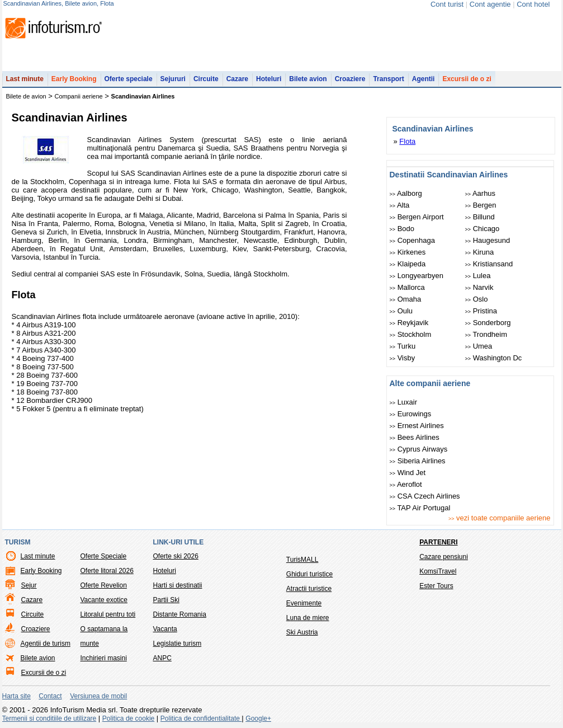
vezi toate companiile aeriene (500, 518)
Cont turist (447, 4)
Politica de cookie (128, 718)
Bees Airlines (415, 437)
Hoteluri (269, 79)
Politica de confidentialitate (201, 718)
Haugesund (488, 240)
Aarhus (481, 193)
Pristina (481, 311)
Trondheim (486, 334)
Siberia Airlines (418, 461)
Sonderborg (488, 323)
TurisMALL (302, 560)
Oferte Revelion (104, 585)
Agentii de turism (46, 644)
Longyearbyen (417, 276)
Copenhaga (412, 240)
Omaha (406, 299)
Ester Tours (436, 586)
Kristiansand (489, 264)
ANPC (162, 658)
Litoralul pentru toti (108, 614)
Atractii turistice (309, 589)
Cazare (237, 79)
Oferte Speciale (104, 556)
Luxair (404, 402)
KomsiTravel (438, 571)
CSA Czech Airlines (425, 496)
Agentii (424, 79)
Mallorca (407, 287)
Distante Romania (180, 614)
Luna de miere (308, 618)
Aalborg (406, 193)
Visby (403, 358)
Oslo (477, 299)
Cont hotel (533, 4)
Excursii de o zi (467, 79)
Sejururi (173, 79)
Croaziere (350, 79)
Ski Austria (302, 632)
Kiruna (480, 252)
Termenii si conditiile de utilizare (49, 718)
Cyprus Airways (419, 449)
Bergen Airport (417, 217)
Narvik (479, 287)
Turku (403, 346)
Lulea (478, 276)
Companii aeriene (79, 96)
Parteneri (438, 542)
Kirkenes (408, 252)
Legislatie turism (178, 644)
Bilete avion (308, 79)
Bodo (402, 229)
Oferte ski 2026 (176, 556)
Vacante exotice (104, 600)
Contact (50, 696)
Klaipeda (408, 264)
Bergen (481, 205)
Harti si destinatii (178, 585)
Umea (479, 346)
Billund (480, 217)
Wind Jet (408, 473)
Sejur (29, 585)
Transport (388, 79)
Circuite (206, 79)
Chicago (482, 229)
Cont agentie (490, 4)
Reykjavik (409, 323)
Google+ (258, 718)
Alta (400, 205)
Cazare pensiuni (444, 557)
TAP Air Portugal (420, 508)
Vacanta (165, 629)
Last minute (25, 79)
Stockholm (411, 334)
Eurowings (411, 414)
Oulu (401, 311)
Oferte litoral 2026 (107, 571)
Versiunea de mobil (98, 696)
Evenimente (304, 603)
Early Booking (74, 79)
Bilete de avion (26, 96)
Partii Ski (166, 600)
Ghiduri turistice (309, 574)
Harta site (16, 696)
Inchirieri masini (104, 658)
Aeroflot (406, 484)
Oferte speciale (129, 79)
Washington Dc (494, 358)
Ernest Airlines (417, 426)
